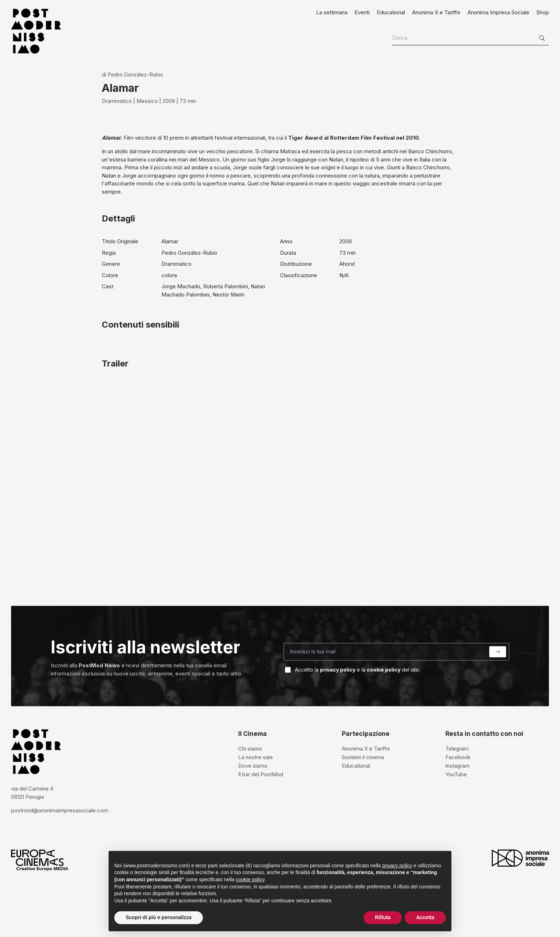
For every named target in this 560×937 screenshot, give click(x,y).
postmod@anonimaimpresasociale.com (60, 810)
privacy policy (338, 670)
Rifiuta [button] (383, 917)
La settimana (332, 12)
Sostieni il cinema (363, 757)
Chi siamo (250, 749)
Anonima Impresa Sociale (498, 12)
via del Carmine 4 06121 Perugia (32, 793)
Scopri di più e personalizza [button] (159, 917)
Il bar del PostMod (261, 774)
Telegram (457, 749)
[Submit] (498, 652)
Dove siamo (253, 766)
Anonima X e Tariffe (436, 12)
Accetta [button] (425, 917)
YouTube (456, 774)
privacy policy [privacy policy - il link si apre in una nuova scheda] (397, 866)
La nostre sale (256, 757)
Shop (543, 12)
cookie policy (384, 670)
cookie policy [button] (250, 879)
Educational (391, 12)
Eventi (362, 12)
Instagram (457, 766)
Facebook (458, 757)
